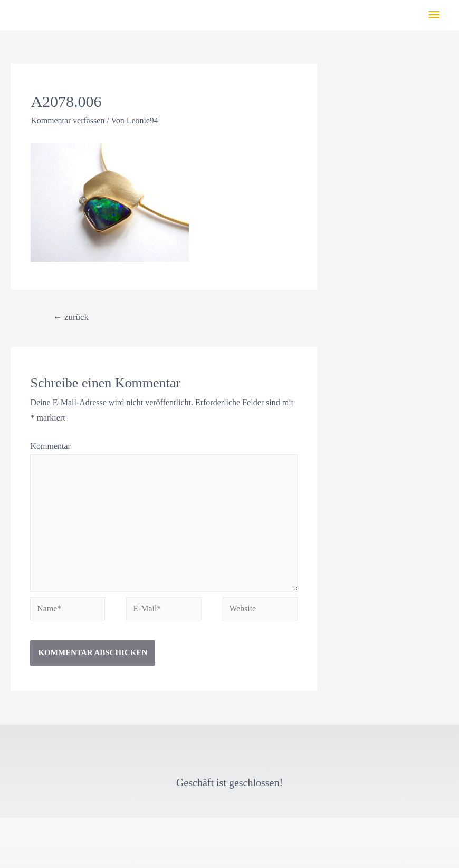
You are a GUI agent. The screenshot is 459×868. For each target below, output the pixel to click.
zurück (71, 317)
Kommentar (50, 446)
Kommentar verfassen (68, 120)
